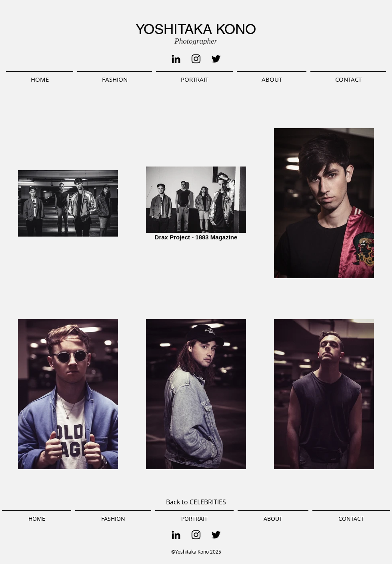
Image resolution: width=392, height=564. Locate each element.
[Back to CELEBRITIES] (196, 502)
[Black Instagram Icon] (196, 59)
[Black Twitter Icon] (216, 59)
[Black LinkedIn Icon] (176, 59)
